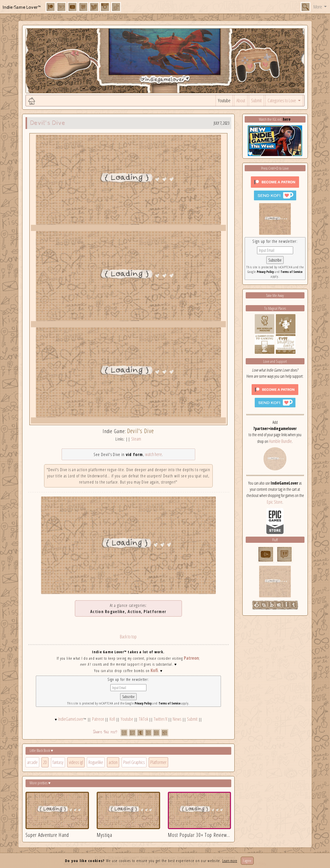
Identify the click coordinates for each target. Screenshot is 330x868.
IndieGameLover (71, 719)
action (113, 762)
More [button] (318, 7)
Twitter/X (160, 719)
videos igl (76, 762)
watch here (154, 454)
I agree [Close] (247, 861)
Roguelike (96, 762)
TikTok (143, 719)
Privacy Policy (143, 703)
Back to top (128, 637)
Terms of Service (170, 703)
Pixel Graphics (134, 762)
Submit (256, 100)
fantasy (58, 762)
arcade (32, 762)
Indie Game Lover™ (22, 7)
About (241, 100)
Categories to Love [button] (282, 100)
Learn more (230, 861)
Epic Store (275, 502)
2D (45, 762)
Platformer (158, 762)
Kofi (154, 670)
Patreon (191, 658)
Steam (136, 439)
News (177, 719)
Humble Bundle (280, 441)
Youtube (224, 100)
